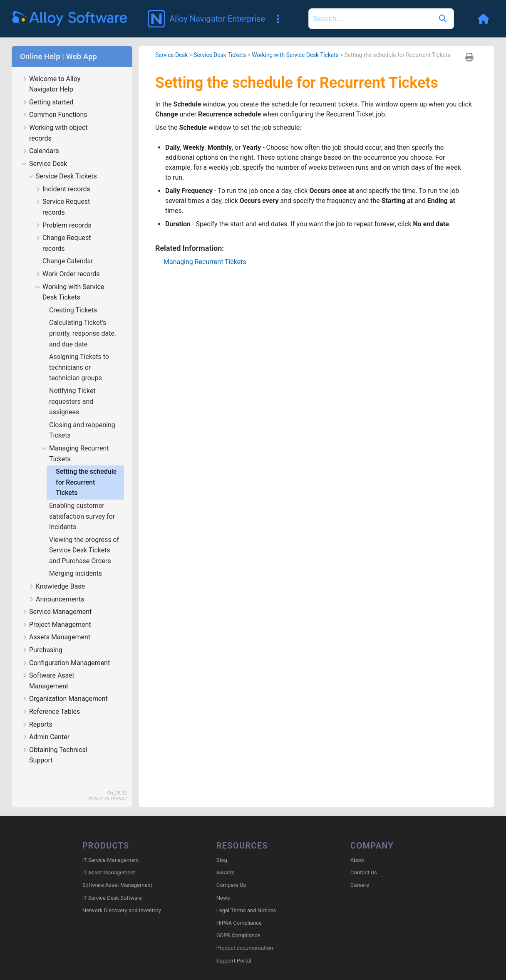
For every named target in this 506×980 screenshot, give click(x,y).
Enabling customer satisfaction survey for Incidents (82, 504)
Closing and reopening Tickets (82, 418)
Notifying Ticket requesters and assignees (72, 389)
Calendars (40, 139)
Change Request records (63, 231)
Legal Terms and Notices (246, 898)
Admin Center (46, 725)
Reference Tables (51, 700)
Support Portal (234, 949)
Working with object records (55, 121)
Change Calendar (69, 249)
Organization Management (65, 687)
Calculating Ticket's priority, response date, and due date (82, 321)
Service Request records (62, 195)
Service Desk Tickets (63, 165)
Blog (222, 848)
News (223, 886)
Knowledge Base (57, 575)
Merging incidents (76, 561)
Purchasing (42, 638)
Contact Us (364, 860)
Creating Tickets (74, 298)
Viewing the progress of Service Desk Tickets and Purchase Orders (84, 538)
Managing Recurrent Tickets (75, 442)
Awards (225, 860)
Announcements (56, 588)
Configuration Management (66, 651)
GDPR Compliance (238, 923)
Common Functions (55, 103)
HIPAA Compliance (239, 911)
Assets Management (56, 625)
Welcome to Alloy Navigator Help (51, 72)
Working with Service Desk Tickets (69, 280)
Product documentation (245, 936)
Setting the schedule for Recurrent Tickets (86, 470)
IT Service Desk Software (112, 886)
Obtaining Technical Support (55, 743)
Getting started (47, 90)
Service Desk (44, 152)
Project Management (56, 613)
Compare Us (231, 873)
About (358, 848)
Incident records (63, 177)
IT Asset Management (109, 860)
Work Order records (67, 262)
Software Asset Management (48, 669)
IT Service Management (111, 848)
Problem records (63, 214)
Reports (37, 713)
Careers (360, 873)
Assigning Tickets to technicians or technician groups (79, 355)
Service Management (57, 600)
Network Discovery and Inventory (122, 898)
